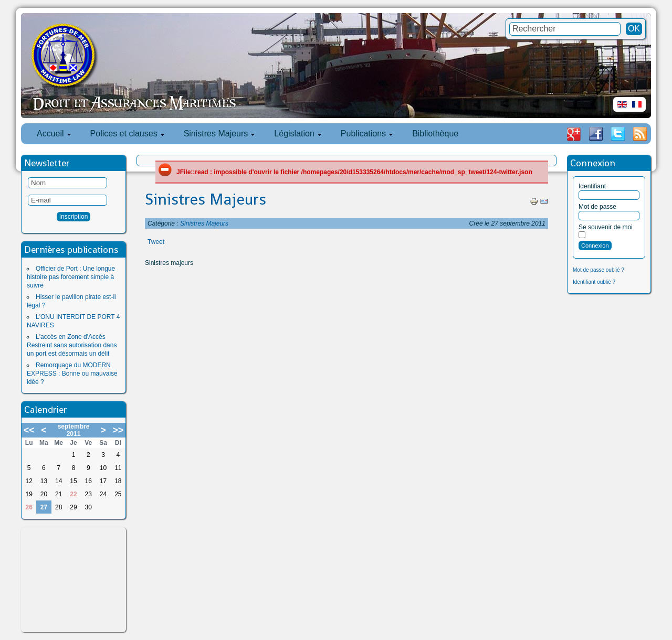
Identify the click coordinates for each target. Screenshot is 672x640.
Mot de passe (597, 207)
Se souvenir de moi (606, 227)
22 (73, 494)
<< (29, 430)
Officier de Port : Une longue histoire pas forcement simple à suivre (71, 277)
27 (44, 507)
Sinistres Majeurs (206, 199)
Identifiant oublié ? (594, 282)
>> (118, 430)
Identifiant (592, 186)
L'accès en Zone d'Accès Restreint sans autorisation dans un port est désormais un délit (72, 345)
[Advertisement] (73, 580)
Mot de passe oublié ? (598, 270)
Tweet (156, 242)
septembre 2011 (74, 430)
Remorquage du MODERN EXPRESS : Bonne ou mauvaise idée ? (72, 374)
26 (29, 507)
